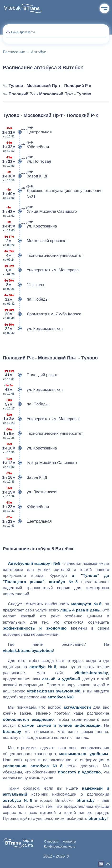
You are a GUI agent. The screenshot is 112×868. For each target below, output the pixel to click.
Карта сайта (28, 843)
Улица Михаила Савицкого (40, 212)
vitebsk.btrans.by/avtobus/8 (54, 691)
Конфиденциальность (60, 847)
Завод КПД (25, 176)
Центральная (27, 132)
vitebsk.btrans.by (91, 673)
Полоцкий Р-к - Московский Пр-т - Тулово (47, 94)
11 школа (23, 285)
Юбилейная (26, 147)
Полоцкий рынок (30, 375)
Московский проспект (35, 241)
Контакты (69, 842)
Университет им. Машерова (41, 270)
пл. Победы (26, 299)
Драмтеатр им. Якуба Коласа (42, 314)
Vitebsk (12, 8)
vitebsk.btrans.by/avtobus (28, 651)
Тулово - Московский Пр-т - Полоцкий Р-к (47, 86)
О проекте (51, 842)
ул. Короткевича (30, 226)
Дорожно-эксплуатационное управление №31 (53, 194)
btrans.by (12, 732)
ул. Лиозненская (30, 492)
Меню (104, 8)
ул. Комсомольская (33, 329)
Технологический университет (43, 256)
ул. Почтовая (27, 161)
